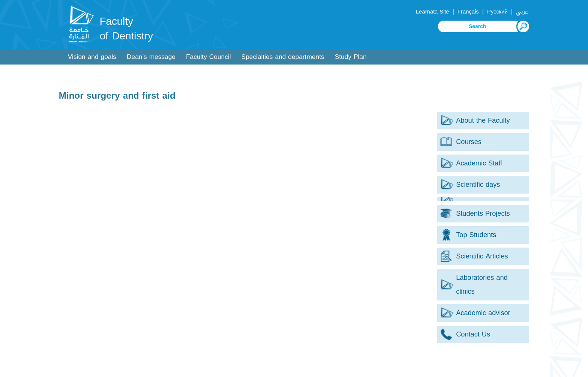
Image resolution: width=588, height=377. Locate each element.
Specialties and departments (283, 57)
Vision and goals (92, 57)
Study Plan (351, 57)
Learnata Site (432, 12)
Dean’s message (151, 57)
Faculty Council (208, 57)
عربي (522, 12)
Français (468, 12)
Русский (497, 12)
